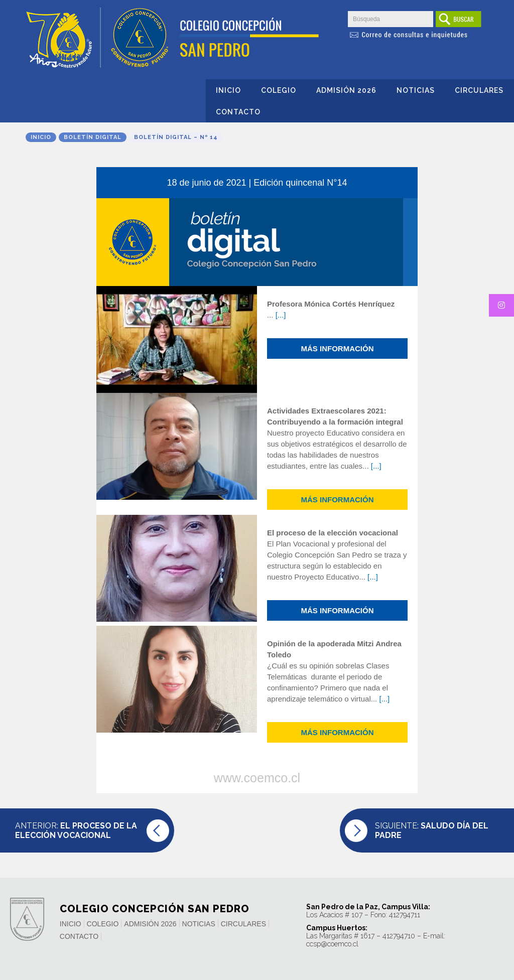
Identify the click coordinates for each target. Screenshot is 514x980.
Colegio (279, 90)
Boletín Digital (93, 137)
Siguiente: (432, 830)
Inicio (228, 90)
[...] (281, 315)
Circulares (479, 90)
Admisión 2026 (346, 90)
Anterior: (76, 830)
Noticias (416, 90)
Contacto (238, 112)
